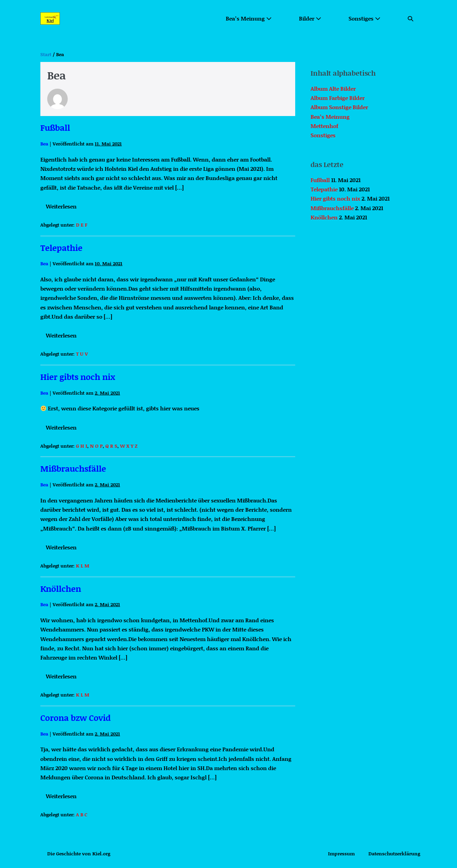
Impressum (341, 853)
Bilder (310, 18)
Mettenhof (324, 126)
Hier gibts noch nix (78, 377)
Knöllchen (61, 589)
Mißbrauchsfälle (73, 468)
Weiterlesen (63, 208)
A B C (82, 814)
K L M (83, 566)
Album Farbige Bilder (338, 98)
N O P (96, 446)
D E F (82, 225)
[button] (410, 18)
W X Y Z (129, 446)
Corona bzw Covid (76, 718)
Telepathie (61, 248)
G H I (82, 446)
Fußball (55, 127)
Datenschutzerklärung (394, 853)
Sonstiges (364, 18)
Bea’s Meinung (249, 18)
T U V (82, 354)
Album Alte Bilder (333, 88)
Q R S (111, 446)
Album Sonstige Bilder (339, 107)
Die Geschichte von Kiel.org (79, 853)
